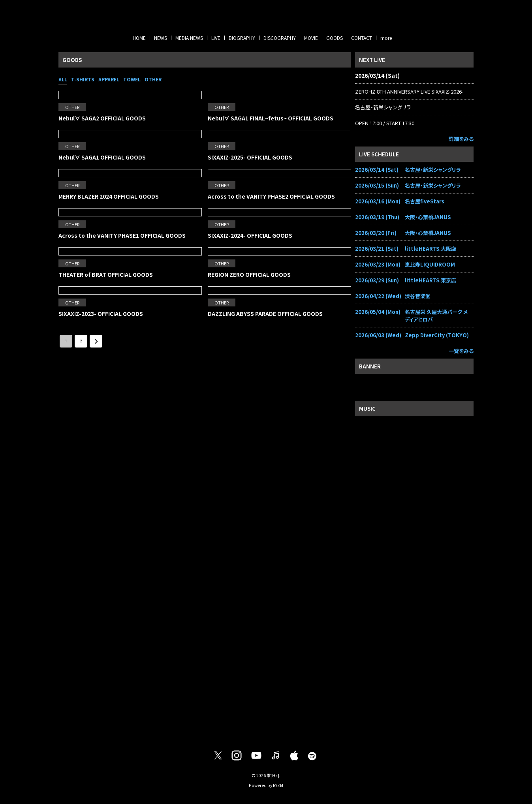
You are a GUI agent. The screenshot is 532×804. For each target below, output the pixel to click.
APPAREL (109, 79)
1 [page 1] (66, 341)
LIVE (216, 38)
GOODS (335, 38)
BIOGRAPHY (242, 38)
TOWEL (132, 79)
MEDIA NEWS (189, 38)
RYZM (278, 785)
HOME (139, 38)
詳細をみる (461, 139)
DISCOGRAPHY (280, 38)
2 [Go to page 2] (81, 341)
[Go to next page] (96, 341)
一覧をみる (461, 351)
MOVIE (311, 38)
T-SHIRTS (83, 79)
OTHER (153, 79)
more (386, 38)
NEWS (161, 38)
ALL (63, 79)
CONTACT (362, 38)
